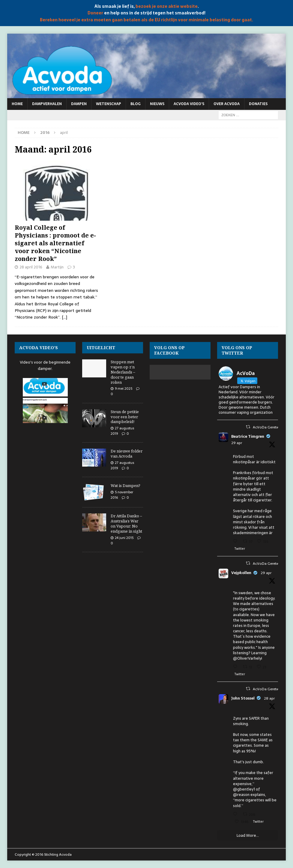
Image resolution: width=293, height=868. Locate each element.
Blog (136, 104)
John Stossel (243, 698)
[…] (64, 317)
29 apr (237, 443)
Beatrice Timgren (248, 437)
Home (17, 104)
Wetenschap (109, 104)
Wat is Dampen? (126, 485)
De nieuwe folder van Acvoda (127, 454)
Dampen (79, 104)
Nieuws (157, 104)
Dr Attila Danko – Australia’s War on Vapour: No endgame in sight (126, 523)
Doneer (95, 13)
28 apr (269, 698)
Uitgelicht (101, 348)
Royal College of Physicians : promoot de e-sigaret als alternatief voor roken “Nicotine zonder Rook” (55, 243)
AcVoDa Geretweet (268, 427)
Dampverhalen (47, 104)
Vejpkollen (241, 573)
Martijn (57, 267)
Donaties (258, 104)
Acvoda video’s (189, 104)
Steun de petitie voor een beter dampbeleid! (125, 417)
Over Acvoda (227, 104)
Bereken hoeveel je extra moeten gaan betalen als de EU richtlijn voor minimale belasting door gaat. (146, 20)
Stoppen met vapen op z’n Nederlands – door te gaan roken (123, 372)
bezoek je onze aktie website (167, 6)
